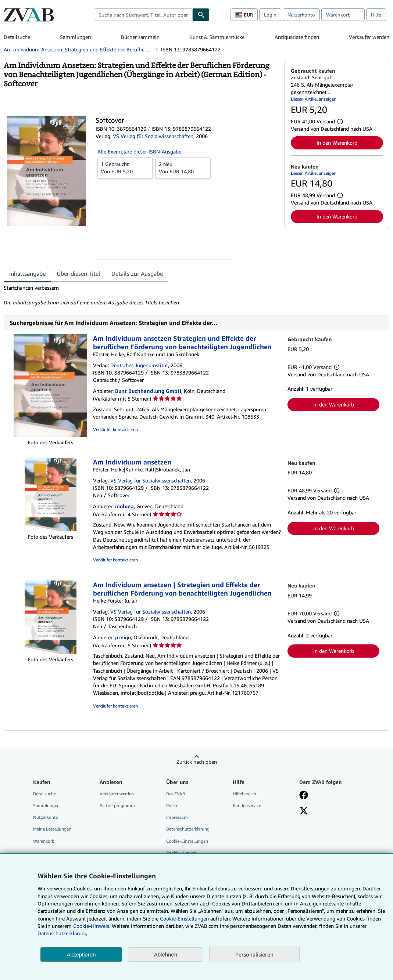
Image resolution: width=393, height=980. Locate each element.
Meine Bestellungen (52, 829)
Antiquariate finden (297, 37)
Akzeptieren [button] (81, 954)
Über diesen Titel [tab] (78, 274)
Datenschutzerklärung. (63, 933)
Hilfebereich (244, 794)
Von (125, 167)
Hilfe (376, 15)
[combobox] (143, 15)
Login (270, 15)
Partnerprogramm (117, 805)
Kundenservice (247, 805)
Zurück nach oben (197, 762)
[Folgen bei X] (304, 811)
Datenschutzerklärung (188, 829)
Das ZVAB (176, 794)
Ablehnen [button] (166, 954)
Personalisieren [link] (254, 954)
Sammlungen (75, 37)
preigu (123, 637)
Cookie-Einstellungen (184, 918)
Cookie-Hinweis (181, 853)
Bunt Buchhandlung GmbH (148, 391)
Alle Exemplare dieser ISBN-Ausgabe (139, 151)
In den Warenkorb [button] (337, 143)
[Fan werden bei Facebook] (304, 796)
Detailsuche (17, 37)
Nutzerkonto (301, 15)
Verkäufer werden (369, 37)
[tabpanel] (141, 295)
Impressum (177, 817)
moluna (124, 506)
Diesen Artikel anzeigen (314, 99)
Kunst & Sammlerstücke (217, 37)
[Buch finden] (201, 15)
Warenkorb (44, 841)
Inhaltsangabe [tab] (27, 274)
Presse (172, 805)
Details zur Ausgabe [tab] (137, 274)
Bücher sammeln (140, 37)
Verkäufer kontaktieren (115, 429)
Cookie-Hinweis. (92, 926)
